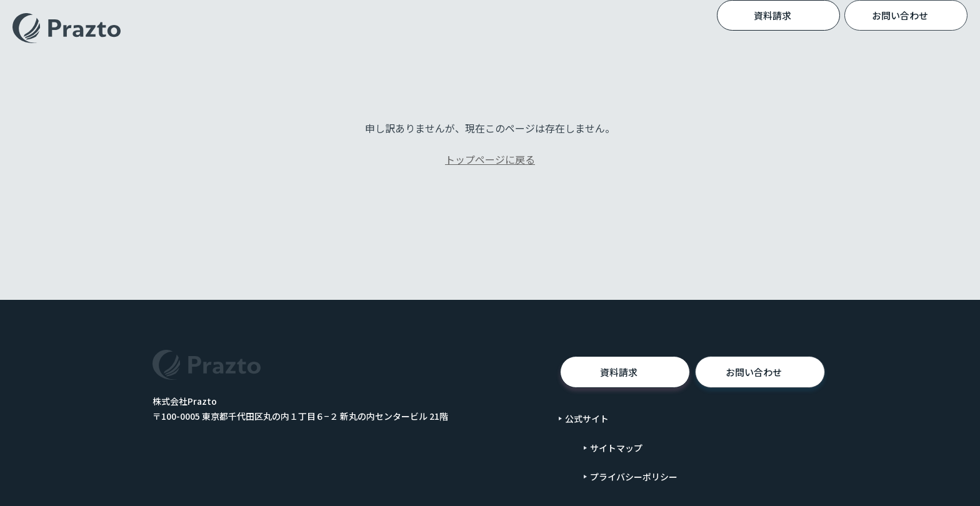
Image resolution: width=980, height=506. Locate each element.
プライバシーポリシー (634, 477)
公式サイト (587, 419)
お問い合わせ (771, 372)
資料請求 (794, 15)
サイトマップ (616, 448)
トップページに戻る (490, 159)
